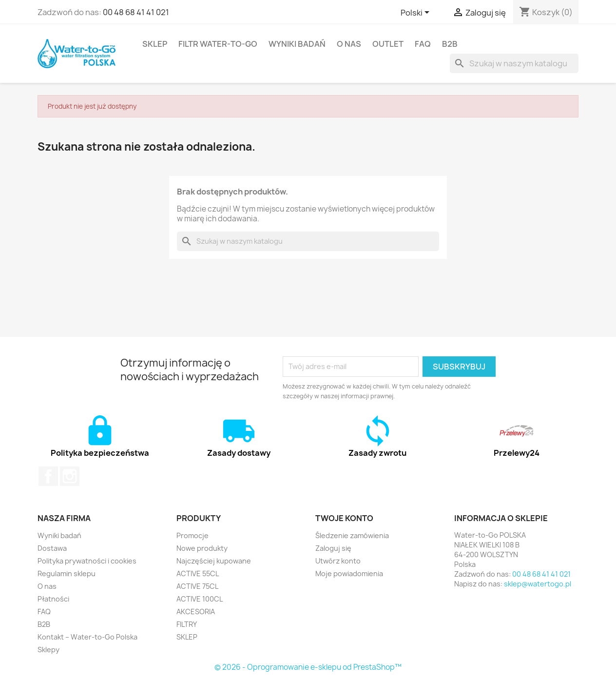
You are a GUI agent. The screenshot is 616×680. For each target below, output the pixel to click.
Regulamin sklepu (67, 573)
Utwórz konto (338, 561)
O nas (349, 44)
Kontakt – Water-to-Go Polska (87, 637)
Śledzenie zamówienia (352, 535)
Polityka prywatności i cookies (87, 561)
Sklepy (48, 650)
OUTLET (388, 44)
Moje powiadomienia (349, 573)
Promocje (192, 535)
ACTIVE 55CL (198, 573)
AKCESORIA (196, 612)
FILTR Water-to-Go (218, 44)
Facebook (48, 476)
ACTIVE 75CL (197, 586)
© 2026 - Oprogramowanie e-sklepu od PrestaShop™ (308, 667)
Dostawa (52, 548)
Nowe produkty (202, 548)
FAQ (423, 44)
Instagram (70, 476)
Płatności (53, 599)
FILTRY (187, 624)
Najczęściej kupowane (214, 561)
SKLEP (155, 44)
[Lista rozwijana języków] (417, 13)
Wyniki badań (297, 44)
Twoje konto (344, 518)
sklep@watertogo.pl (538, 584)
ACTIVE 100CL (200, 599)
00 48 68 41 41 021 (136, 12)
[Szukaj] (514, 63)
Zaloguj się (333, 548)
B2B (450, 44)
